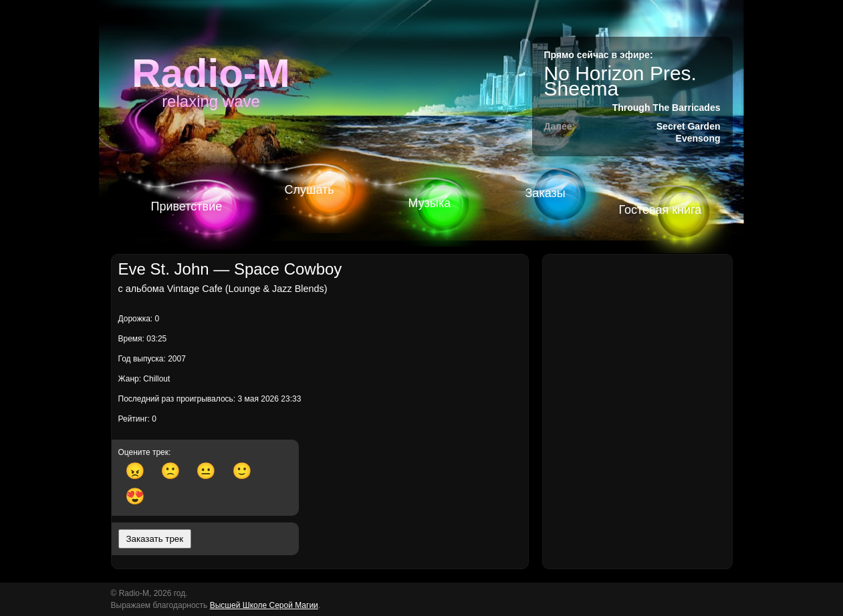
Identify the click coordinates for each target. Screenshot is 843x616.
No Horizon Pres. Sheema (620, 81)
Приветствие (187, 206)
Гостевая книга (660, 210)
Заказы (546, 193)
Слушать (310, 190)
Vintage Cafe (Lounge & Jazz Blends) (247, 289)
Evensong (698, 138)
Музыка (430, 203)
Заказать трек (155, 539)
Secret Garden (689, 126)
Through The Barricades (667, 108)
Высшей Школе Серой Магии (264, 605)
